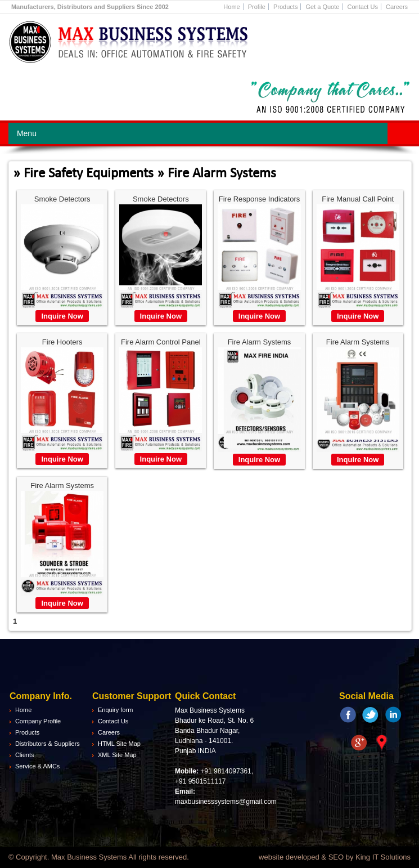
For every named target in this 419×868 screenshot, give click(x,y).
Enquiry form (115, 710)
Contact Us (362, 7)
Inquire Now (62, 316)
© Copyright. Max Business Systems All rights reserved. (99, 857)
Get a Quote (322, 7)
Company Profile (38, 721)
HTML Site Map (119, 744)
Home (231, 7)
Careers (397, 7)
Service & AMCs (37, 766)
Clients (25, 755)
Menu (27, 133)
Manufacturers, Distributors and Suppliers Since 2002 (90, 7)
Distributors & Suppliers (48, 744)
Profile (257, 7)
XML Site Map (117, 755)
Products (285, 7)
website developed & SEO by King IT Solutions (335, 857)
